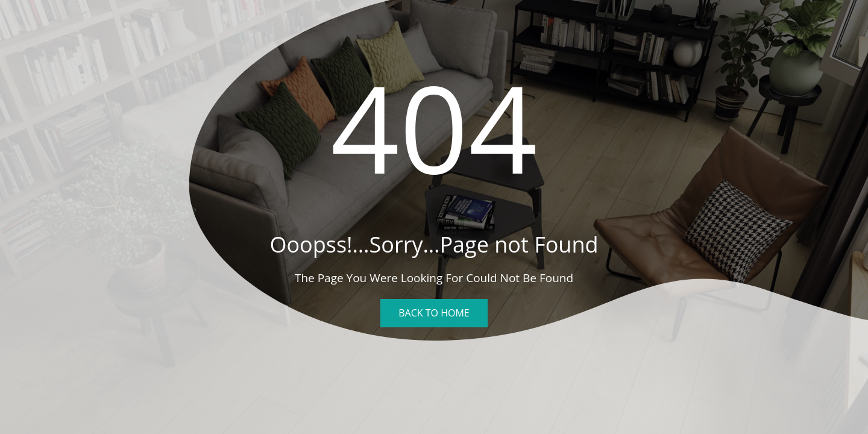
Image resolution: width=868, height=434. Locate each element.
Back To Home (434, 313)
